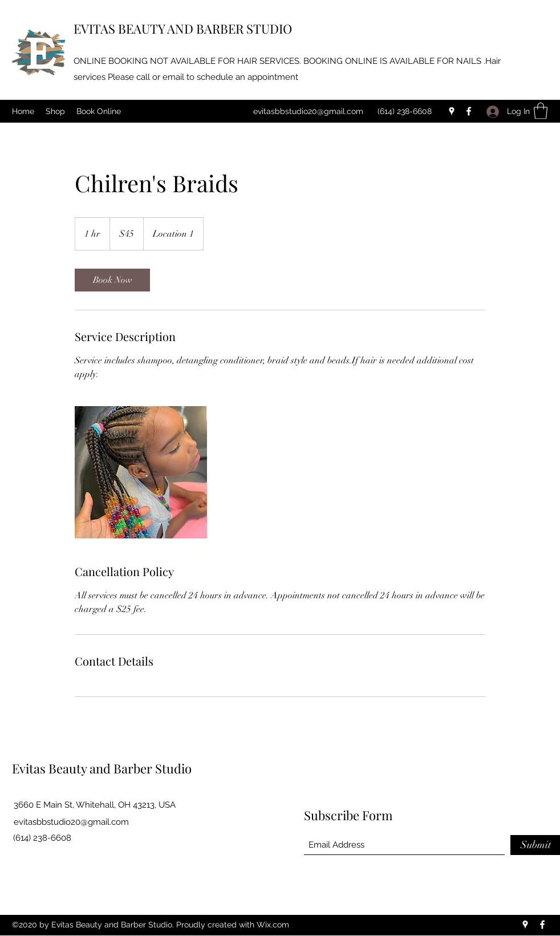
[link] (112, 280)
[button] (541, 111)
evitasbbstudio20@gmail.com (308, 111)
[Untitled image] (141, 472)
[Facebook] (469, 111)
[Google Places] (452, 111)
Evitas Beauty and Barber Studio (102, 768)
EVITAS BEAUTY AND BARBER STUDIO (183, 29)
